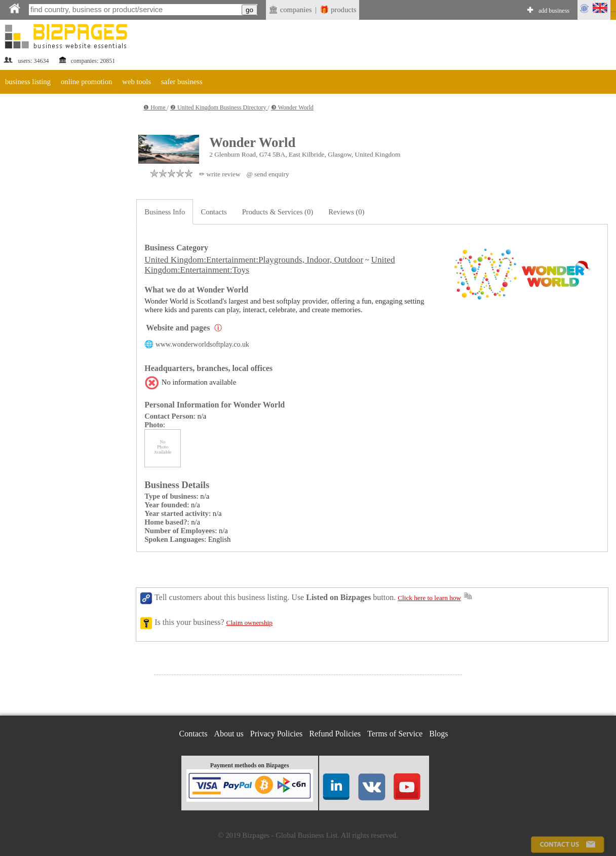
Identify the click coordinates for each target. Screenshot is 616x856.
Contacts (214, 212)
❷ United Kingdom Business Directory (219, 107)
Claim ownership (249, 623)
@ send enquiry (268, 174)
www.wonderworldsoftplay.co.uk (202, 344)
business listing (28, 82)
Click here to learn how (429, 598)
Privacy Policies (277, 734)
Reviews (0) (346, 212)
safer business (182, 82)
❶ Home (155, 107)
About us (229, 734)
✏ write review (220, 174)
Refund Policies (335, 734)
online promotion (86, 82)
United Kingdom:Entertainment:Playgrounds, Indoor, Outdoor (254, 260)
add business (554, 11)
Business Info (165, 212)
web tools (137, 82)
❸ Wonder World (292, 107)
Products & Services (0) (278, 212)
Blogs (438, 734)
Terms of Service (395, 734)
